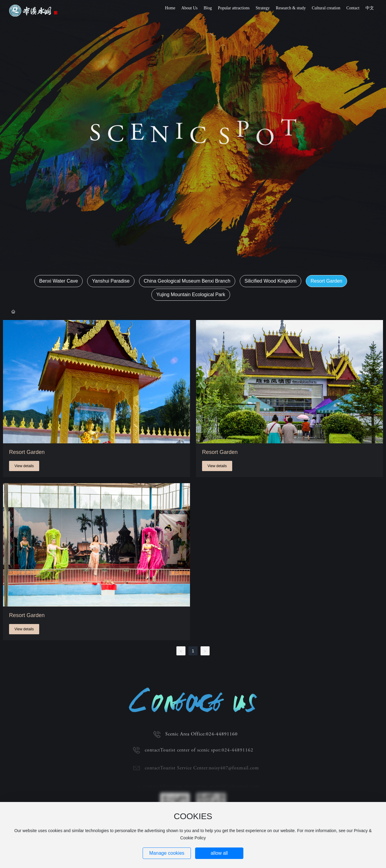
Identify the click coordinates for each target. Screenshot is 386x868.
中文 (370, 8)
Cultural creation (326, 8)
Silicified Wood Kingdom (271, 281)
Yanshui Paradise (111, 281)
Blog (208, 8)
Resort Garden (326, 281)
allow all (219, 853)
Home (170, 8)
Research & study (291, 8)
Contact (353, 8)
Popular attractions (234, 8)
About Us (189, 8)
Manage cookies (167, 853)
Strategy (263, 8)
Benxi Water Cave (59, 281)
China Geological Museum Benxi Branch (187, 281)
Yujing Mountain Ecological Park (191, 295)
